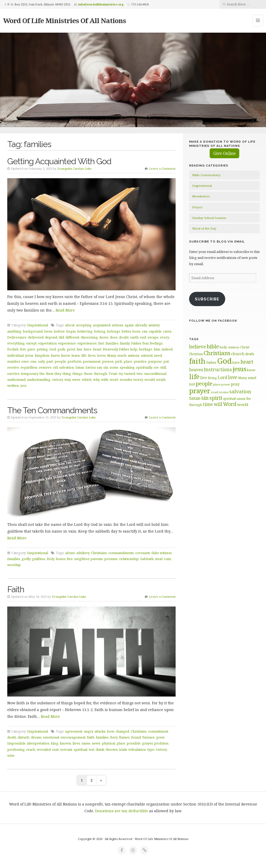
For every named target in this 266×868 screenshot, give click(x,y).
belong (100, 331)
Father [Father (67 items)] (211, 362)
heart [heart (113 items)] (247, 362)
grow (71, 349)
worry (138, 380)
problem (161, 743)
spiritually (144, 367)
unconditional (155, 374)
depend (51, 337)
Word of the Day (204, 228)
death (12, 737)
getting (42, 349)
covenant (143, 553)
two (140, 374)
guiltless (39, 559)
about (70, 325)
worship (14, 565)
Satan (80, 367)
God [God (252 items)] (224, 361)
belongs (114, 331)
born (136, 331)
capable (155, 331)
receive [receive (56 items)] (224, 392)
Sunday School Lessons (209, 218)
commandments (121, 553)
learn (76, 355)
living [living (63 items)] (212, 378)
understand (16, 380)
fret (23, 349)
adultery (83, 553)
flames (124, 737)
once (25, 361)
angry (88, 731)
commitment (158, 731)
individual (15, 355)
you (23, 385)
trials (123, 749)
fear (145, 343)
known (65, 743)
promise (111, 559)
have (88, 349)
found (136, 737)
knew (55, 355)
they (58, 374)
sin (106, 367)
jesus (29, 355)
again (129, 325)
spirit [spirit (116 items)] (216, 398)
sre (156, 367)
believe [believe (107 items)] (198, 346)
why (96, 380)
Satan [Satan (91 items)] (195, 398)
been (48, 331)
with (105, 380)
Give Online (224, 153)
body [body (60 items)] (223, 347)
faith (91, 737)
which (87, 380)
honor (61, 559)
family (125, 343)
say (99, 367)
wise (11, 755)
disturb (24, 737)
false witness (162, 553)
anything (14, 331)
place (128, 361)
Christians (99, 553)
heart (97, 349)
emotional (51, 737)
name (86, 743)
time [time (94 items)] (208, 404)
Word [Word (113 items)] (230, 404)
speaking (127, 367)
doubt (124, 337)
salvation (66, 367)
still (163, 367)
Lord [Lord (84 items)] (222, 377)
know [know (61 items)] (251, 370)
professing (16, 749)
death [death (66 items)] (250, 354)
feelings (156, 343)
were (76, 380)
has (79, 349)
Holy (51, 559)
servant (66, 749)
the (42, 374)
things (77, 374)
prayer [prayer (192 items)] (200, 391)
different (72, 337)
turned (130, 374)
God (53, 349)
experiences (87, 343)
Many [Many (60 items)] (243, 378)
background (33, 331)
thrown (112, 749)
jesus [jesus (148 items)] (240, 369)
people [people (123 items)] (204, 383)
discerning (89, 337)
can (145, 331)
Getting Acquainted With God (59, 161)
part (50, 361)
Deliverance (17, 337)
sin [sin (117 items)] (205, 398)
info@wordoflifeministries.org (101, 4)
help (134, 349)
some (114, 367)
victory (57, 380)
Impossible (16, 743)
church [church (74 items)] (238, 354)
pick (119, 361)
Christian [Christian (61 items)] (196, 354)
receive (13, 367)
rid (55, 367)
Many (112, 355)
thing (67, 374)
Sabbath (147, 559)
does (114, 337)
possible (134, 743)
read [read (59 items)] (215, 392)
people (60, 361)
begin (71, 331)
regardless (29, 367)
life (84, 355)
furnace (148, 737)
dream (36, 737)
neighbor (82, 559)
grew (160, 737)
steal (159, 559)
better (126, 331)
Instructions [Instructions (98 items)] (218, 369)
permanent (92, 361)
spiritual (81, 749)
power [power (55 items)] (226, 384)
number (14, 361)
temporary (29, 374)
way (68, 380)
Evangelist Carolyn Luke (75, 168)
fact (101, 343)
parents (97, 559)
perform (74, 361)
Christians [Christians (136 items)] (217, 353)
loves (101, 355)
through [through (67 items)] (196, 405)
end (143, 337)
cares (167, 331)
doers (104, 337)
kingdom (42, 355)
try (121, 374)
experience (67, 343)
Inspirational (38, 325)
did (61, 337)
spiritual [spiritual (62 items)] (229, 399)
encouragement (73, 737)
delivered (36, 337)
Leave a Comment (162, 168)
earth (134, 337)
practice (140, 361)
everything (16, 343)
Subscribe (207, 299)
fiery (114, 737)
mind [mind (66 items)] (252, 378)
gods (61, 349)
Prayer (197, 207)
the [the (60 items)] (249, 398)
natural (147, 355)
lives (92, 355)
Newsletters (201, 196)
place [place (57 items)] (217, 384)
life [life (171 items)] (194, 377)
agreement (74, 731)
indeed (167, 349)
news (96, 743)
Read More (65, 310)
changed (122, 731)
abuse (70, 553)
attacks (100, 731)
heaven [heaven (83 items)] (196, 370)
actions (118, 325)
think (100, 749)
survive (13, 374)
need (158, 355)
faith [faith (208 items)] (197, 361)
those (88, 374)
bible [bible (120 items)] (213, 346)
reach (31, 749)
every (164, 337)
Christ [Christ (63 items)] (245, 347)
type (151, 749)
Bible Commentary (206, 175)
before (59, 331)
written (13, 385)
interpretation (38, 743)
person (108, 361)
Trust (113, 374)
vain (167, 559)
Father (136, 343)
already (141, 325)
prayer (147, 743)
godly (26, 559)
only (41, 361)
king (55, 743)
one (33, 361)
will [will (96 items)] (218, 404)
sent (55, 749)
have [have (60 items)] (236, 362)
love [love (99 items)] (233, 377)
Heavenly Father (116, 349)
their (49, 374)
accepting (84, 325)
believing (85, 331)
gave (31, 349)
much (122, 355)
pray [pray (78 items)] (235, 384)
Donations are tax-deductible (122, 811)
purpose (155, 361)
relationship (129, 559)
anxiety (154, 325)
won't (114, 380)
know (65, 355)
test (92, 749)
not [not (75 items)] (192, 384)
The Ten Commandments (52, 410)
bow (111, 731)
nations (134, 355)
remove (45, 367)
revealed (44, 749)
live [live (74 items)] (204, 378)
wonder (126, 380)
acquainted (102, 325)
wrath (161, 380)
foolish (13, 349)
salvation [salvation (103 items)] (240, 391)
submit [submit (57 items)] (241, 399)
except (31, 343)
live (70, 559)
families (112, 343)
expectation (47, 343)
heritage (146, 349)
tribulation (137, 749)
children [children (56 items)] (234, 347)
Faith (16, 589)
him (157, 349)
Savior (90, 367)
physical (108, 743)
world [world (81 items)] (243, 404)
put (166, 361)
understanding (39, 380)
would (149, 380)
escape (153, 337)
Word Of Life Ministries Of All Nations (65, 20)
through (101, 374)
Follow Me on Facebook (213, 321)
